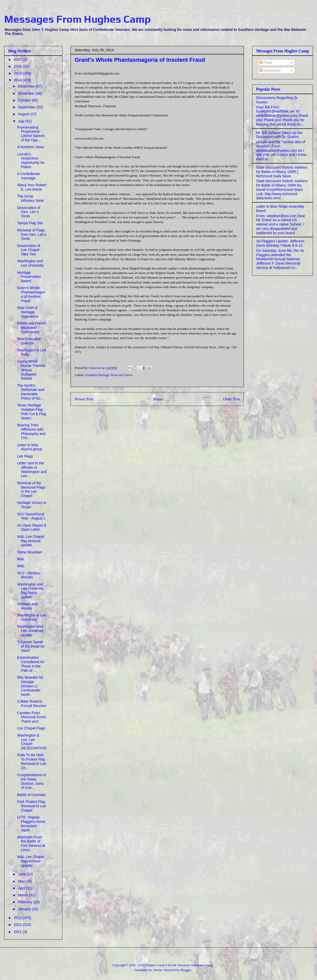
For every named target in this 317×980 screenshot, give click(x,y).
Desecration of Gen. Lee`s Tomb (29, 212)
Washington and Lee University (30, 263)
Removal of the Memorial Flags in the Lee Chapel (31, 489)
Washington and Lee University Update (30, 631)
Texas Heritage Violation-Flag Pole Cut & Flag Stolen (32, 412)
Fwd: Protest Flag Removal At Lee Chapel (32, 806)
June (22, 874)
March (23, 895)
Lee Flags (25, 456)
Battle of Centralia (31, 795)
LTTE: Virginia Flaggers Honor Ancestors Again (31, 824)
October (25, 100)
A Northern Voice (31, 147)
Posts (266, 63)
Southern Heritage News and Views (109, 375)
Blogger (186, 970)
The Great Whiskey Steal (30, 198)
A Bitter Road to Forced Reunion (32, 704)
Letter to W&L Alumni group (30, 447)
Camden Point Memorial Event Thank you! (31, 717)
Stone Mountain (30, 552)
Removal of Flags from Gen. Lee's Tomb (32, 234)
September (27, 107)
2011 (18, 932)
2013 (18, 918)
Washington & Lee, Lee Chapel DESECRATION (32, 742)
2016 (18, 66)
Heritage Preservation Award (29, 277)
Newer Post (84, 399)
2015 (18, 73)
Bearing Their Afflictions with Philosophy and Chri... (31, 431)
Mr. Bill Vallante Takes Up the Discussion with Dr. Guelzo (279, 135)
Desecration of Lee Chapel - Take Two (29, 250)
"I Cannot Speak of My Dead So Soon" (31, 646)
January (25, 909)
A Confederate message (29, 176)
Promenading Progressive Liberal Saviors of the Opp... (31, 134)
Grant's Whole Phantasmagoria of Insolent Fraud (31, 294)
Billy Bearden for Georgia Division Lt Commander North (30, 686)
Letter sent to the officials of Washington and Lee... (32, 469)
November (27, 93)
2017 (18, 59)
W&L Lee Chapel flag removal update (31, 541)
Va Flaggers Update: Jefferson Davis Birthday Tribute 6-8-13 (280, 243)
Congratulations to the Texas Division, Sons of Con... (32, 781)
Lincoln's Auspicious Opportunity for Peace (31, 160)
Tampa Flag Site (30, 223)
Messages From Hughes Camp (77, 19)
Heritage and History (27, 606)
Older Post (231, 399)
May (22, 881)
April (22, 888)
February (26, 902)
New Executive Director (29, 341)
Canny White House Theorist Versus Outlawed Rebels (31, 370)
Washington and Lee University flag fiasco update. (30, 591)
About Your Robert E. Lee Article (32, 187)
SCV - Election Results (29, 575)
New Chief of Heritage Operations (28, 312)
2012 (18, 925)
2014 (18, 80)
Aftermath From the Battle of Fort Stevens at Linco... (31, 843)
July (22, 121)
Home (158, 399)
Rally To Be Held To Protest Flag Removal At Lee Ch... (32, 761)
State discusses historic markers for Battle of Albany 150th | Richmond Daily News (282, 172)
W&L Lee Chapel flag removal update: (31, 861)
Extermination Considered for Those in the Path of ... (31, 664)
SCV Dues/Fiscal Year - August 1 (31, 516)
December (27, 86)
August (24, 114)
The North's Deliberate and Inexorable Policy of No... (31, 392)
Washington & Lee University (32, 617)
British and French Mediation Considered (32, 328)
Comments (270, 70)
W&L (21, 559)
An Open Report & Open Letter (32, 528)
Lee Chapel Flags (31, 728)
